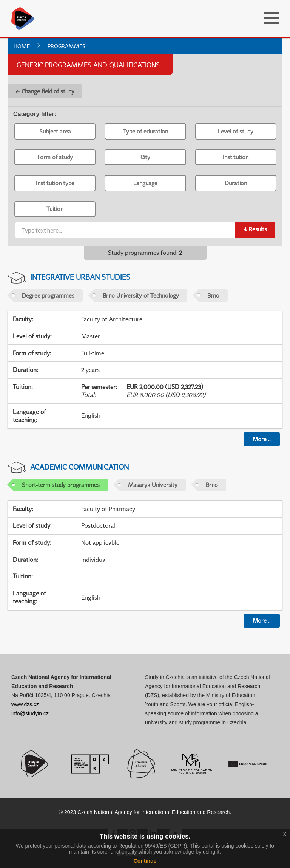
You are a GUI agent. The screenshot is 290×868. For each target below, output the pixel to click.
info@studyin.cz (30, 713)
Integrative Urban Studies (80, 277)
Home (22, 46)
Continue (145, 861)
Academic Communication (79, 467)
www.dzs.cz (25, 704)
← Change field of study (45, 91)
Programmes (66, 46)
